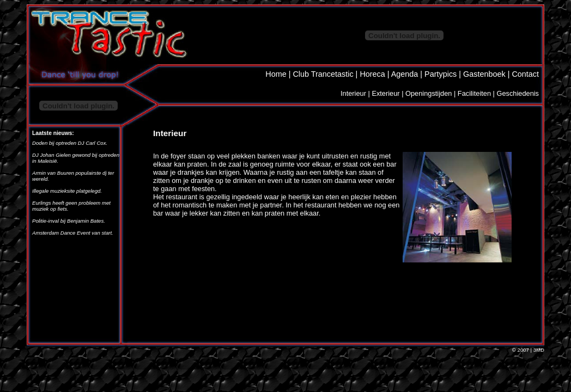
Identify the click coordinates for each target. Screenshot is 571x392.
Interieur (353, 93)
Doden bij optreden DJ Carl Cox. (70, 143)
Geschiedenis (518, 93)
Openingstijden (429, 93)
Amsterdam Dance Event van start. (73, 233)
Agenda (405, 74)
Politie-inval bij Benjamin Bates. (69, 221)
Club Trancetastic (323, 74)
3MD (539, 350)
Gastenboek (484, 74)
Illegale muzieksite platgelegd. (67, 191)
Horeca (372, 74)
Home (276, 74)
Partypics (441, 74)
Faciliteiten (474, 93)
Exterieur (385, 93)
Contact (525, 74)
